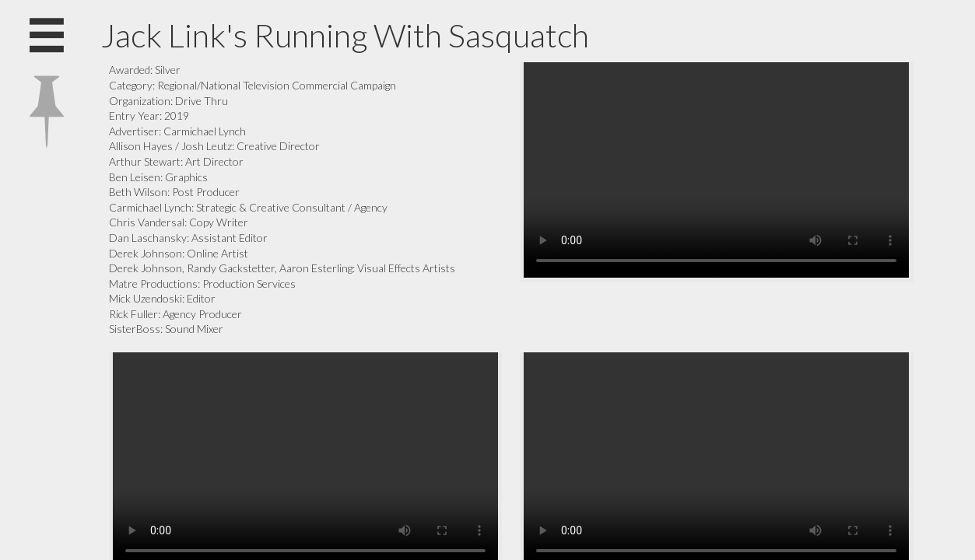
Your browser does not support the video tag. (716, 170)
